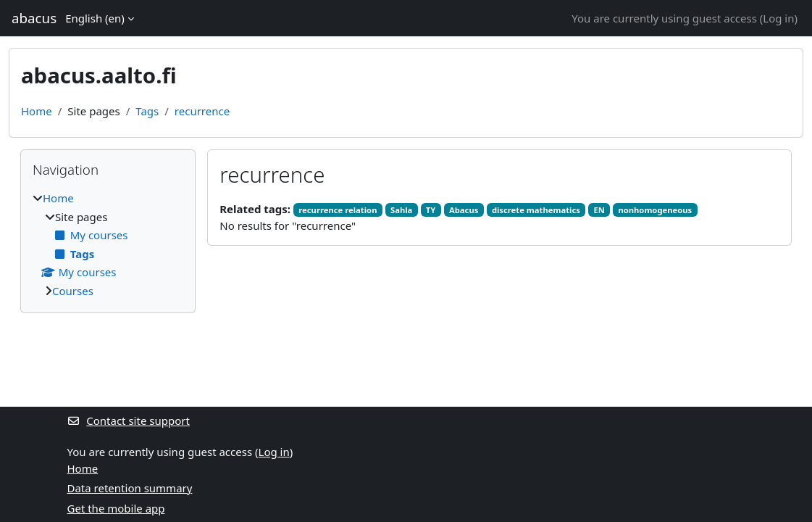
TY (431, 210)
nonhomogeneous (655, 210)
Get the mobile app (116, 508)
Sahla (401, 210)
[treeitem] (108, 244)
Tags (147, 111)
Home (37, 111)
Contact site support (129, 420)
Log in (778, 18)
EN (599, 210)
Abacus (464, 210)
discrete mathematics (536, 210)
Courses (73, 291)
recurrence (202, 111)
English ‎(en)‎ (95, 18)
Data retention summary (130, 488)
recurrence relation (338, 210)
